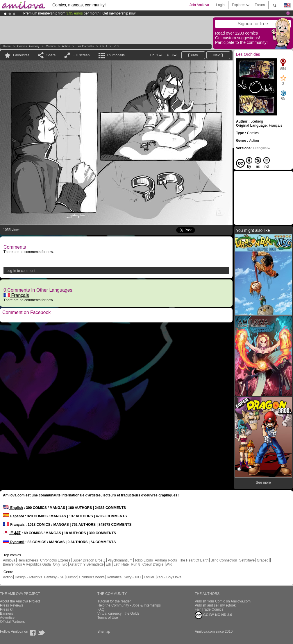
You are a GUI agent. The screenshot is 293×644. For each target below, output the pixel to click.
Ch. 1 (104, 46)
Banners (7, 613)
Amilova (9, 560)
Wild (169, 564)
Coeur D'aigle (153, 564)
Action (66, 46)
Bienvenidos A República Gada (27, 564)
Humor (72, 577)
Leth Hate (121, 564)
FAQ (101, 609)
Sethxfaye (247, 560)
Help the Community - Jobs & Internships (129, 605)
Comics (51, 46)
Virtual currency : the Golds (118, 613)
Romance (114, 577)
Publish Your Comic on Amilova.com (223, 601)
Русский (14, 542)
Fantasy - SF (54, 577)
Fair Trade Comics (209, 609)
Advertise (7, 618)
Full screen (81, 55)
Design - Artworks (28, 577)
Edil (109, 564)
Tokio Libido (144, 560)
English (13, 508)
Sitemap (104, 632)
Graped (262, 560)
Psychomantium (120, 560)
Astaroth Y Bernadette (87, 564)
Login (220, 5)
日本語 (12, 533)
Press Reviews (11, 605)
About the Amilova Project (20, 601)
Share (51, 55)
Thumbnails (116, 55)
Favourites (21, 55)
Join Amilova (199, 5)
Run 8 (135, 564)
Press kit (7, 609)
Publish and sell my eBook (215, 605)
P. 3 (116, 46)
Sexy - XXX (133, 577)
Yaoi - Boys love (169, 577)
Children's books (92, 577)
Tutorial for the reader (114, 601)
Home (7, 46)
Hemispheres (28, 560)
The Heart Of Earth (194, 560)
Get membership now (119, 13)
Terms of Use (108, 618)
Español (13, 516)
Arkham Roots (166, 560)
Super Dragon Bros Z (89, 560)
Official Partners (12, 622)
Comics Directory (28, 46)
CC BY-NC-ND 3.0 (214, 615)
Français (16, 295)
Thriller (149, 577)
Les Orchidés (85, 46)
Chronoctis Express (55, 560)
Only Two (60, 564)
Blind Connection (224, 560)
